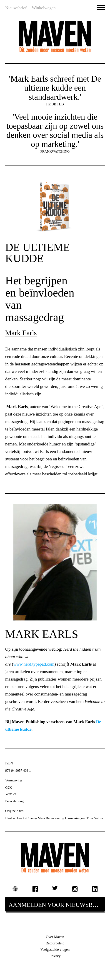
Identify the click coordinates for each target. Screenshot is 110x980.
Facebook (35, 889)
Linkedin (95, 889)
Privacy (55, 956)
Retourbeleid (55, 943)
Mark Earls (21, 333)
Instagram (75, 889)
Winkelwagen (44, 8)
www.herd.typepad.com (34, 664)
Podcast (15, 889)
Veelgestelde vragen (55, 950)
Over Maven (55, 937)
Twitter (55, 888)
